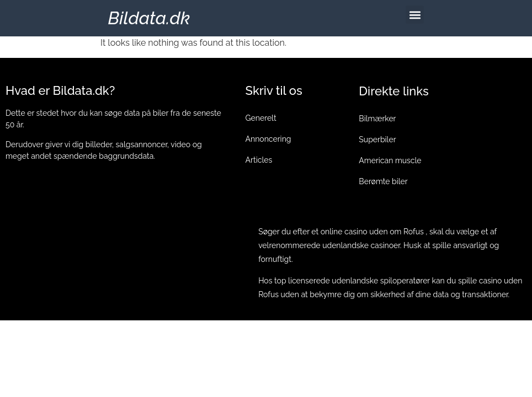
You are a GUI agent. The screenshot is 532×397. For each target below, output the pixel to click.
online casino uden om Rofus (372, 232)
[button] (415, 15)
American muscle (390, 160)
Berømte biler (383, 181)
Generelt (261, 118)
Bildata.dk (149, 18)
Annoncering (268, 139)
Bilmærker (377, 119)
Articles (259, 160)
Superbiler (377, 140)
